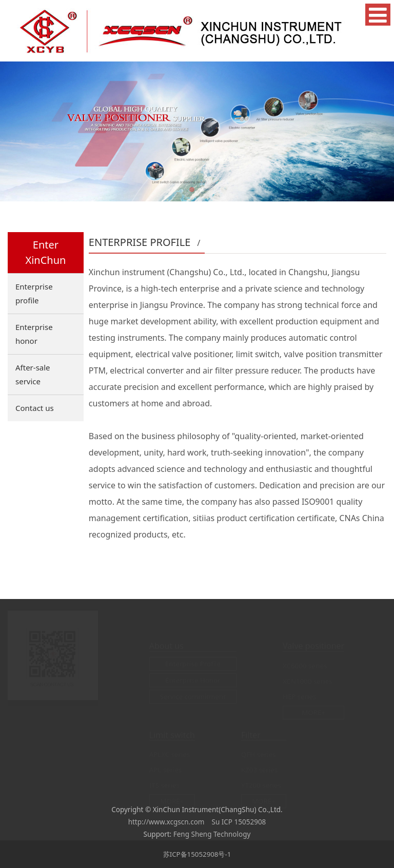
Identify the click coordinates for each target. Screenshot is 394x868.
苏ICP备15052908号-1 (197, 854)
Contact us (35, 408)
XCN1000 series (308, 681)
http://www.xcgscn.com (166, 822)
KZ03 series (259, 770)
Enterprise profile (34, 293)
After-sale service (33, 374)
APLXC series (170, 754)
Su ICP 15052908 (239, 822)
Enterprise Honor (193, 680)
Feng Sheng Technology (212, 834)
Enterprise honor (34, 334)
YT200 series (261, 785)
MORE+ (313, 712)
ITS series (164, 785)
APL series (166, 770)
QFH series (258, 754)
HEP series (299, 696)
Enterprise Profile (193, 664)
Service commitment (193, 696)
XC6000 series (305, 666)
